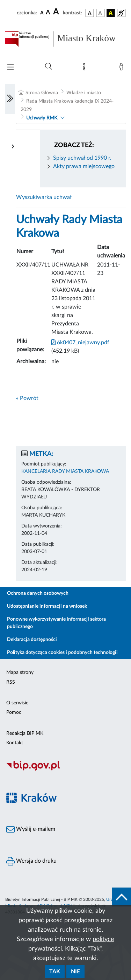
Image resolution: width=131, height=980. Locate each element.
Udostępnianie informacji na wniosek (47, 606)
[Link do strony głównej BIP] (65, 39)
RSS (11, 682)
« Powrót (27, 398)
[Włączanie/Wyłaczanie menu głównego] (10, 68)
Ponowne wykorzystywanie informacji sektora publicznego (56, 623)
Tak (55, 972)
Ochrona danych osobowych (38, 593)
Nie (75, 972)
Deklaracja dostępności (32, 640)
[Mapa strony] (86, 68)
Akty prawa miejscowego (84, 166)
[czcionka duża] (57, 12)
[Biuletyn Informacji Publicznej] (65, 769)
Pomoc (14, 712)
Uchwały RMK (42, 118)
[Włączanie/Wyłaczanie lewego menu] (10, 99)
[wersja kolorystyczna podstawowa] (90, 13)
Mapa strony (20, 672)
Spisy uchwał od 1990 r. (82, 158)
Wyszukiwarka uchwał (44, 197)
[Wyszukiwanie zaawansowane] (49, 67)
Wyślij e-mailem (31, 829)
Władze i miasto (84, 93)
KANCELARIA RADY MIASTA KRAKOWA (65, 471)
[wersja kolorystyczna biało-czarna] (100, 13)
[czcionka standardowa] (42, 13)
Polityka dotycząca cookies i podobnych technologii (62, 653)
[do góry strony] (122, 897)
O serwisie (17, 703)
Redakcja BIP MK (25, 733)
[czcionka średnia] (48, 13)
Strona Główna (42, 93)
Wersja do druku (31, 861)
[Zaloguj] (123, 68)
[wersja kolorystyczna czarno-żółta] (111, 13)
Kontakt (15, 743)
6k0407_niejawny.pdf (80, 343)
